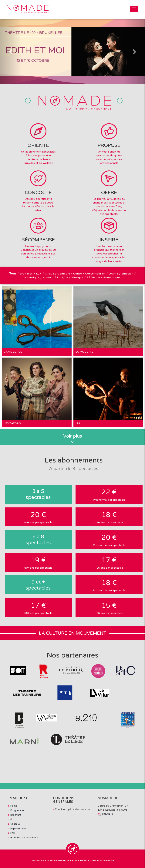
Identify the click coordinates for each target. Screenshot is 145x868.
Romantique (112, 277)
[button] (11, 52)
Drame (113, 274)
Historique (32, 277)
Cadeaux (15, 824)
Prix (13, 819)
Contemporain (95, 274)
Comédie (64, 274)
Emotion (127, 274)
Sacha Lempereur (57, 861)
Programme (17, 810)
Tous (13, 274)
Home (14, 806)
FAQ (13, 833)
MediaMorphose (103, 861)
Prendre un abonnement (24, 838)
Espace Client (18, 829)
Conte (78, 274)
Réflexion (93, 277)
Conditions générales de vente (72, 809)
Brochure (16, 815)
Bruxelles (26, 274)
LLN (39, 274)
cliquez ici (107, 814)
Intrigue (63, 277)
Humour (48, 277)
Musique (77, 277)
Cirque (50, 274)
